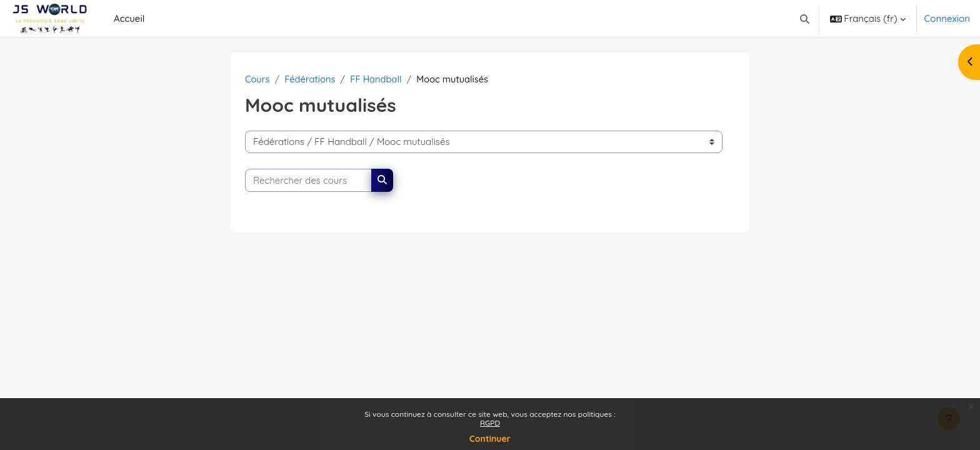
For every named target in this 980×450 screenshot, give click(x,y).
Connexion (947, 18)
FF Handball (379, 79)
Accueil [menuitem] (129, 18)
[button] (805, 19)
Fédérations (312, 79)
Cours (258, 79)
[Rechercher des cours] (308, 181)
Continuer (490, 439)
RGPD (490, 423)
